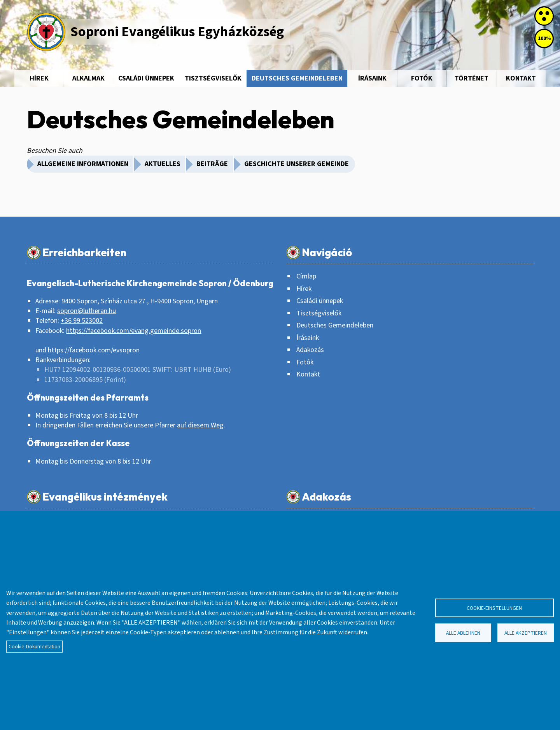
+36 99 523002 (82, 321)
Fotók (422, 78)
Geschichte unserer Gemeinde (297, 164)
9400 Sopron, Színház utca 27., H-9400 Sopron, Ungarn (140, 301)
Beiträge (212, 164)
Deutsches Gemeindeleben (297, 78)
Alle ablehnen (463, 633)
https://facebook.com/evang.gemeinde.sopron (134, 331)
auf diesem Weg (200, 425)
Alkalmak (88, 78)
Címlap (306, 276)
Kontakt (521, 78)
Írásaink (372, 78)
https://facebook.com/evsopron (94, 350)
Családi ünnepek (146, 78)
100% (544, 39)
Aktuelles (163, 164)
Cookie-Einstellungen (494, 608)
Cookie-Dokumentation (34, 647)
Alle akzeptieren (526, 633)
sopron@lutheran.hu (87, 311)
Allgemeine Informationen (83, 164)
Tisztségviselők (213, 78)
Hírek (39, 78)
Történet (472, 78)
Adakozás (310, 350)
